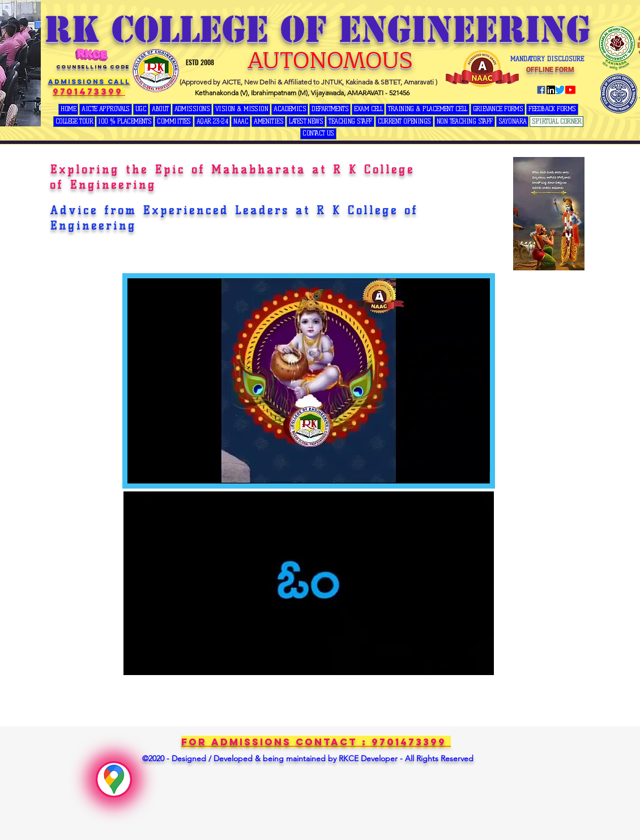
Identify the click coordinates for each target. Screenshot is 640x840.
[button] (141, 109)
